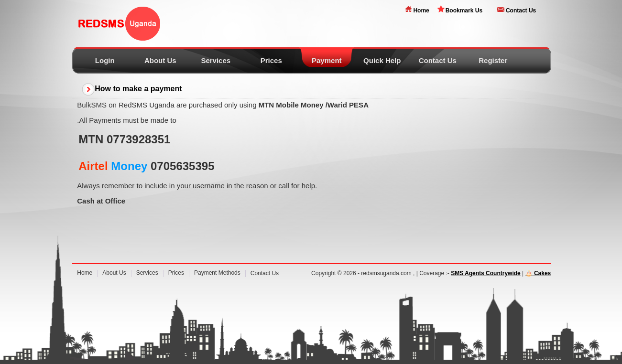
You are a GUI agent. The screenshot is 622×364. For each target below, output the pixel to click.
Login (105, 60)
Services (216, 60)
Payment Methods (217, 273)
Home (421, 11)
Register (493, 60)
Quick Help (382, 60)
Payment (327, 60)
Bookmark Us (464, 11)
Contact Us (521, 11)
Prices (271, 60)
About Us (160, 60)
